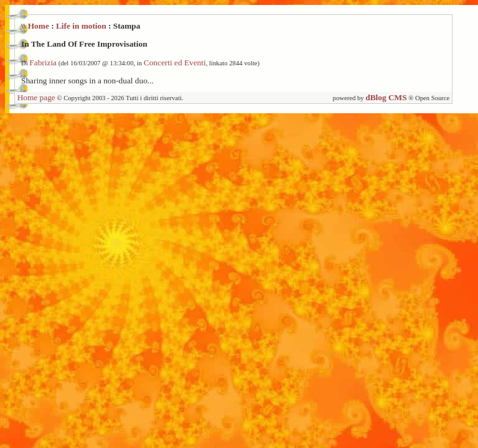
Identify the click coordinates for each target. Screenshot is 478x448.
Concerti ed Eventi (175, 63)
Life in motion (81, 26)
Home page (36, 97)
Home (39, 26)
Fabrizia (43, 63)
